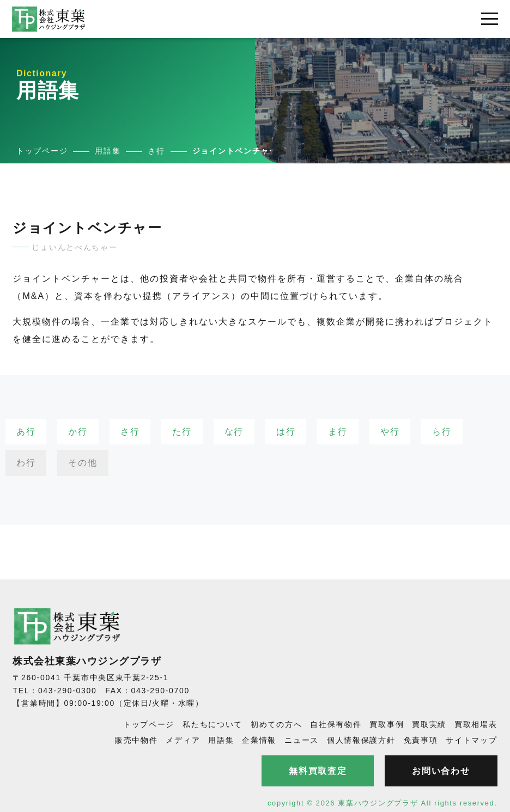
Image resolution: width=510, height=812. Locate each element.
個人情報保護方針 (361, 740)
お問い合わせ (441, 771)
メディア (183, 740)
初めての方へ (276, 724)
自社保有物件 (336, 724)
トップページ (149, 724)
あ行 (26, 432)
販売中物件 (136, 740)
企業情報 (259, 740)
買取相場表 (476, 724)
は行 (286, 432)
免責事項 (421, 740)
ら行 (442, 432)
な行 (234, 432)
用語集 (221, 740)
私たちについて (212, 724)
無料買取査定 (318, 771)
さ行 (130, 432)
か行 (78, 432)
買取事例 (387, 724)
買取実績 (429, 724)
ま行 (338, 432)
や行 (390, 432)
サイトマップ (471, 740)
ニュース (302, 740)
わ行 (26, 463)
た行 (182, 432)
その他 (83, 463)
